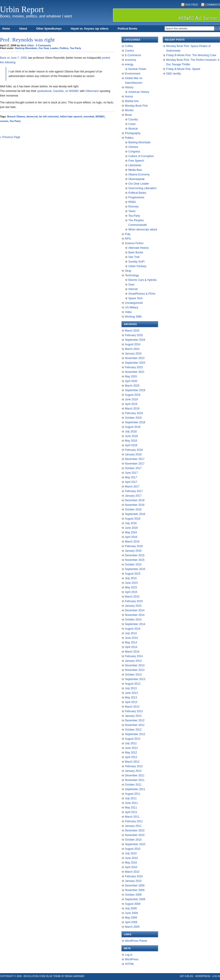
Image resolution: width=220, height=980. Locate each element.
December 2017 (135, 459)
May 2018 (131, 441)
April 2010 (131, 867)
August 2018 (133, 427)
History (129, 87)
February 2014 (134, 656)
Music (128, 115)
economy (131, 60)
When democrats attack (143, 230)
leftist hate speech (71, 116)
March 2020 (132, 386)
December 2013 (135, 665)
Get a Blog (187, 976)
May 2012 (131, 753)
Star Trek (134, 257)
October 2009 (133, 895)
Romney (133, 207)
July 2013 (131, 688)
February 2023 (134, 367)
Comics (129, 51)
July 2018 (131, 432)
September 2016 (135, 514)
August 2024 (133, 344)
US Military (132, 307)
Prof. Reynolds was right (27, 40)
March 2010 (132, 872)
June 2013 (131, 693)
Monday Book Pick (136, 106)
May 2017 (131, 477)
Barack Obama (16, 116)
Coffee (129, 46)
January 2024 (133, 354)
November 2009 (135, 890)
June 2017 (131, 473)
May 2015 (131, 587)
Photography (133, 133)
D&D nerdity (174, 74)
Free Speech (136, 161)
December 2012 (135, 720)
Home (6, 29)
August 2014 (133, 629)
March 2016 (132, 542)
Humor (129, 97)
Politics (64, 48)
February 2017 (134, 491)
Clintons (133, 147)
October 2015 (133, 565)
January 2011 (133, 826)
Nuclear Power (137, 69)
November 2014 (135, 615)
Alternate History (139, 248)
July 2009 (131, 908)
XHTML (130, 964)
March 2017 (132, 487)
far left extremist (49, 116)
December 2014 (135, 610)
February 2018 (134, 450)
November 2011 (135, 780)
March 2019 (132, 409)
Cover (132, 124)
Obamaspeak (136, 179)
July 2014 (131, 633)
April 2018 (131, 445)
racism (4, 121)
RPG (128, 239)
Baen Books (136, 252)
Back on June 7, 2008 (13, 58)
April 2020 (131, 381)
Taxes (132, 211)
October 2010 (133, 840)
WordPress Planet (136, 941)
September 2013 (135, 679)
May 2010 (131, 863)
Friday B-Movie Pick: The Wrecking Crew (191, 55)
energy (129, 64)
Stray (128, 271)
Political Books (127, 29)
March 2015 (132, 597)
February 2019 (134, 413)
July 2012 (131, 743)
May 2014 (131, 642)
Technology (132, 275)
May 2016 (131, 532)
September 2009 (135, 899)
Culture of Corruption (141, 156)
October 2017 (133, 468)
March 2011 (132, 817)
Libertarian (135, 165)
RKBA (132, 202)
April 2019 (131, 404)
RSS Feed (192, 5)
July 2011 (131, 798)
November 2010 (135, 835)
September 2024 (135, 340)
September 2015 (135, 569)
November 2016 (135, 505)
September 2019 (135, 390)
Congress (134, 152)
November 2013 (135, 670)
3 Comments (44, 45)
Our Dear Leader (48, 48)
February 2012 (134, 766)
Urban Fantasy (137, 266)
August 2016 (133, 519)
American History (139, 92)
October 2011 (133, 785)
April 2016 (131, 537)
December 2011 (135, 775)
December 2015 (135, 555)
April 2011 (131, 812)
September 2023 (135, 363)
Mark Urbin (27, 45)
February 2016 (134, 546)
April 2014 (131, 647)
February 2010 (134, 876)
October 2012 (133, 730)
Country (133, 119)
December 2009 (135, 886)
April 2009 (131, 922)
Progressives (136, 197)
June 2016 (131, 528)
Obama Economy (139, 174)
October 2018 (133, 418)
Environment (133, 74)
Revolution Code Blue (38, 976)
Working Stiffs (133, 317)
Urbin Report (22, 9)
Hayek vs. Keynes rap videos (90, 29)
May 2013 (131, 698)
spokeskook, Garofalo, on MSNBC (58, 91)
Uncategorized (134, 303)
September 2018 (135, 422)
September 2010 (135, 844)
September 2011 (135, 789)
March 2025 (132, 331)
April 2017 (131, 482)
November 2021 (135, 372)
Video (128, 312)
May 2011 (131, 808)
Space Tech (136, 298)
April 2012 (131, 757)
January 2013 (133, 716)
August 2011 (133, 794)
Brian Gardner (75, 976)
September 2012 (135, 734)
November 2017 (135, 464)
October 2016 (133, 509)
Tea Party (76, 48)
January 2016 (133, 551)
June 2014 (131, 638)
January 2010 (133, 881)
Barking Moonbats (26, 48)
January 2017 (133, 496)
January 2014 (133, 661)
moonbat (89, 116)
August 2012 (133, 739)
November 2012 (135, 725)
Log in (129, 955)
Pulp (128, 234)
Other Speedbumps (49, 29)
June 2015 (131, 583)
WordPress (132, 959)
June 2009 (131, 913)
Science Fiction (134, 243)
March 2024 (132, 349)
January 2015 (133, 606)
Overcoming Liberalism (142, 188)
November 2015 (135, 560)
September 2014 (135, 624)
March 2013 (132, 707)
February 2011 (134, 821)
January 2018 (133, 454)
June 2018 (131, 436)
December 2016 (135, 500)
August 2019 (133, 395)
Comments (213, 5)
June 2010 (131, 858)
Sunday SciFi (136, 262)
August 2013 (133, 684)
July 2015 (131, 578)
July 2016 (131, 523)
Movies (129, 110)
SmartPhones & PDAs (142, 294)
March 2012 (132, 762)
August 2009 (133, 904)
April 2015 (131, 592)
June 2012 (131, 748)
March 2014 (132, 652)
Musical (133, 129)
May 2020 (131, 376)
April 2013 (131, 702)
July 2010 (131, 853)
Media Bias (135, 170)
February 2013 (134, 711)
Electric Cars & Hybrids (142, 280)
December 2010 (135, 831)
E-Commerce (133, 55)
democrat (32, 116)
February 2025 (134, 335)
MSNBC (100, 116)
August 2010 (133, 849)
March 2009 (132, 927)
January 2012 (133, 771)
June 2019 (131, 399)
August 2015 (133, 574)
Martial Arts (132, 101)
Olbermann (92, 91)
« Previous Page (10, 137)
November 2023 (135, 358)
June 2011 (131, 803)
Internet (133, 289)
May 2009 (131, 918)
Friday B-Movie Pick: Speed (183, 69)
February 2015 (134, 601)
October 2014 (133, 620)
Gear (131, 285)
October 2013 (133, 675)
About (23, 29)
